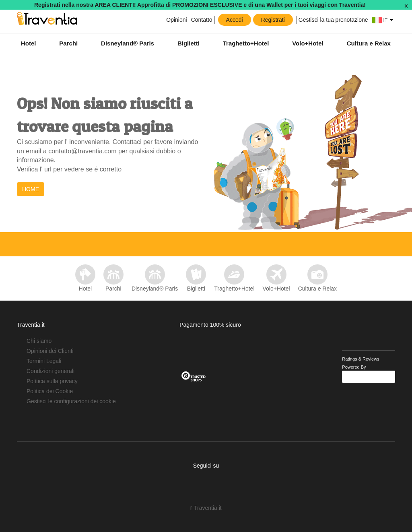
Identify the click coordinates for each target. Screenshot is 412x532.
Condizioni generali (50, 371)
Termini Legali (44, 361)
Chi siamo (39, 341)
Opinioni (176, 20)
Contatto (202, 20)
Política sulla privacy (52, 381)
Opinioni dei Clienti (50, 351)
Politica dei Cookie (50, 391)
